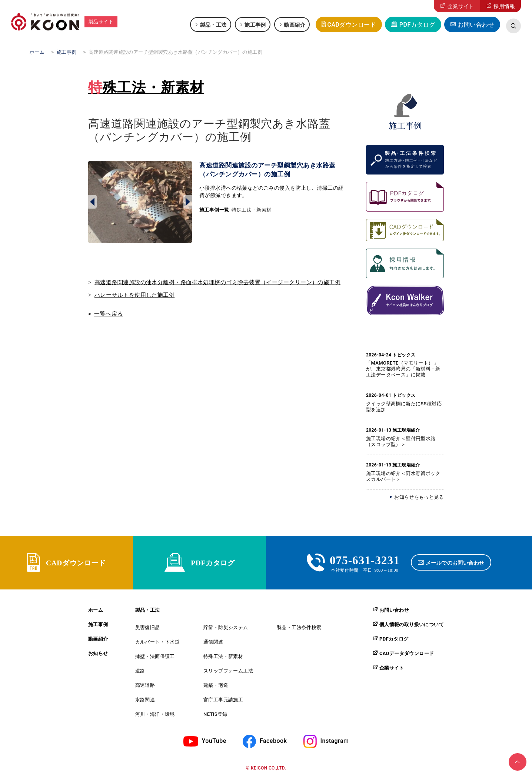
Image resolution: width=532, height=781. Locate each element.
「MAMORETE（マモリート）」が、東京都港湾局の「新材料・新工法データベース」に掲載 (403, 369)
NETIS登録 (215, 716)
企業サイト (461, 6)
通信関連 (213, 644)
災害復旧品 (148, 629)
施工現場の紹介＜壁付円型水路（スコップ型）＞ (401, 441)
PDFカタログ (417, 25)
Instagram (335, 743)
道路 (140, 673)
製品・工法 (213, 24)
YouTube (214, 743)
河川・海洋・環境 (155, 716)
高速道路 (145, 687)
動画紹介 (295, 24)
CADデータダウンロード (407, 655)
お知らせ (98, 655)
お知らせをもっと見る (419, 497)
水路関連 (145, 702)
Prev (92, 202)
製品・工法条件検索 (299, 629)
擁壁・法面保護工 (155, 658)
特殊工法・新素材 (146, 87)
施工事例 (255, 24)
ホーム (96, 612)
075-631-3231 (365, 560)
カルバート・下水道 (158, 644)
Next (188, 202)
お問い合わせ (476, 25)
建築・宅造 (216, 687)
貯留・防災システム (226, 629)
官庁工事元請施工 (223, 702)
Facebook (273, 743)
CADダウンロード (352, 25)
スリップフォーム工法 (228, 673)
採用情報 (504, 6)
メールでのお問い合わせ (456, 564)
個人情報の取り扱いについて (412, 626)
